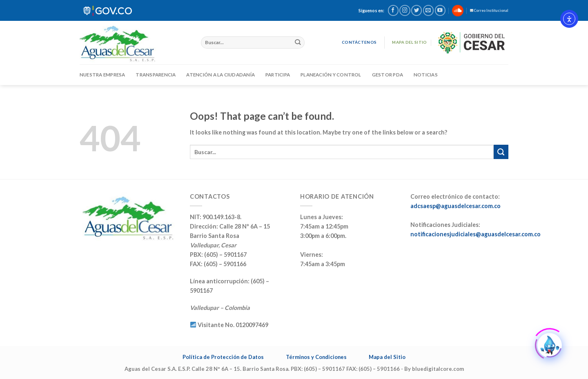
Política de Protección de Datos (223, 357)
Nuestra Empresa (102, 75)
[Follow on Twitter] (416, 10)
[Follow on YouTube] (440, 10)
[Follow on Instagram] (405, 10)
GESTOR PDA (388, 75)
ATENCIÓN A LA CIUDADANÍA (220, 75)
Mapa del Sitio (387, 357)
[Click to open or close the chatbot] (550, 344)
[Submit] (298, 43)
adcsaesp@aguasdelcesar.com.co (455, 206)
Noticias (426, 75)
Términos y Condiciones (316, 357)
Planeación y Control (331, 75)
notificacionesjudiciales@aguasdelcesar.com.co (476, 234)
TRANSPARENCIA (156, 75)
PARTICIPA (278, 75)
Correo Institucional (489, 10)
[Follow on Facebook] (393, 10)
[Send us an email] (428, 10)
